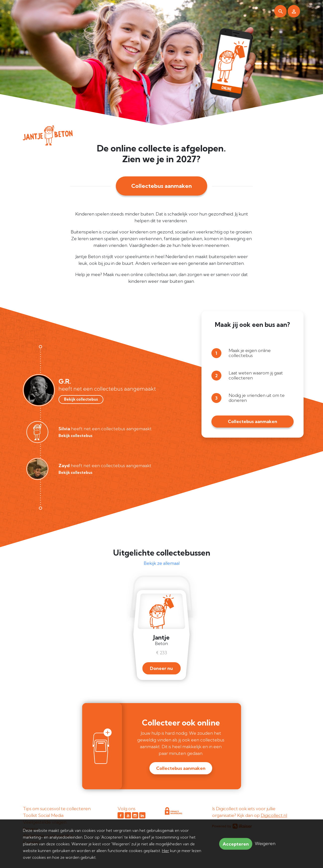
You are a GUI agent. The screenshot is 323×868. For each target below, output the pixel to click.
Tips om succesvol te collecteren (57, 809)
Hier (165, 851)
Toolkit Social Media (43, 815)
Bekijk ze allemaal (162, 563)
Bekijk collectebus (81, 399)
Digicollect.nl (274, 815)
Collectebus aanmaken (161, 186)
